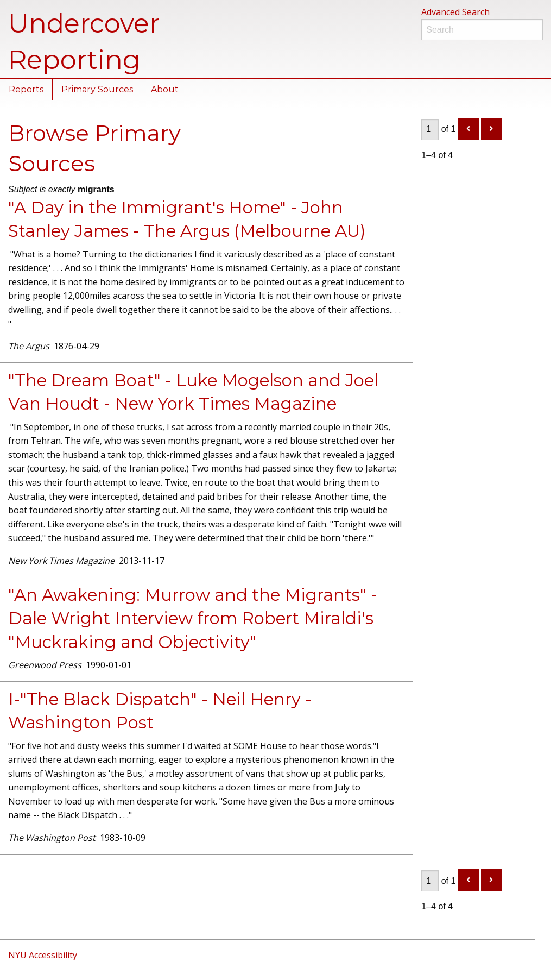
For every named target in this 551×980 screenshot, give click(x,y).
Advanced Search (455, 12)
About (165, 89)
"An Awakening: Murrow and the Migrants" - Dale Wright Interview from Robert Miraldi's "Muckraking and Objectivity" (193, 618)
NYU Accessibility (43, 955)
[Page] (430, 130)
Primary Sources (97, 89)
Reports (26, 89)
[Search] (482, 30)
